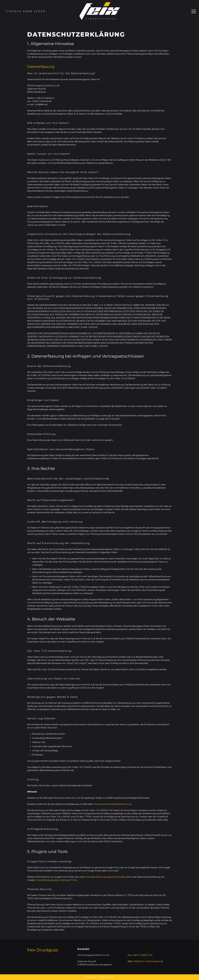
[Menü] (194, 11)
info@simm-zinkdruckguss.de (148, 961)
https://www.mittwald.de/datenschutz (112, 804)
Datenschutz (107, 977)
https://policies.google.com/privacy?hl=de (56, 880)
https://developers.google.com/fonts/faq (105, 877)
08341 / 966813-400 (143, 955)
